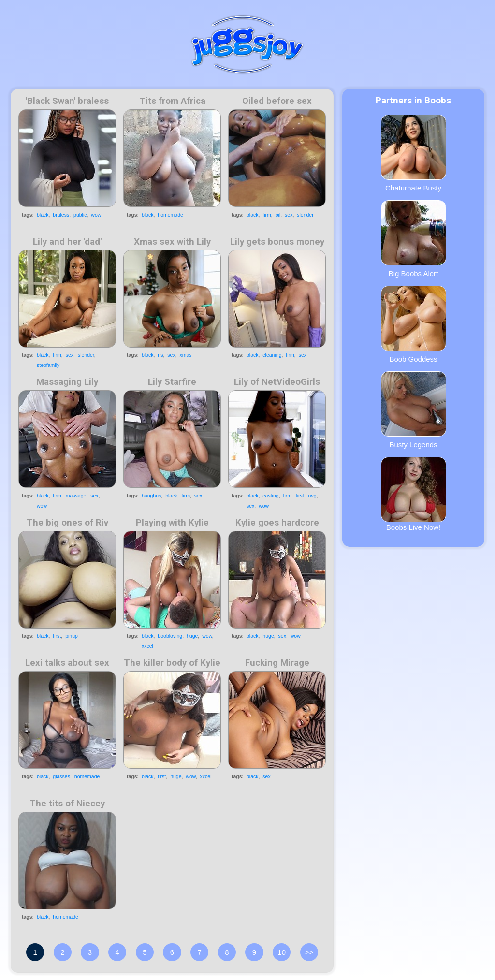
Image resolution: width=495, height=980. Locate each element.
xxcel (147, 646)
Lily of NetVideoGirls (277, 382)
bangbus (151, 496)
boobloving (170, 636)
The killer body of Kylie (172, 663)
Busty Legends (414, 410)
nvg (313, 496)
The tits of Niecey (67, 804)
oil (278, 215)
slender (305, 215)
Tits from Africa (172, 101)
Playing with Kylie (172, 523)
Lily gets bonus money (277, 242)
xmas (185, 355)
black (43, 215)
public (80, 215)
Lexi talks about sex (67, 663)
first (300, 496)
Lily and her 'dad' (67, 242)
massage (76, 496)
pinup (72, 636)
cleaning (272, 355)
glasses (61, 776)
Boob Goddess (414, 324)
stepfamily (48, 365)
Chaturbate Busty (414, 153)
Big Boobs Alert (414, 239)
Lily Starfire (172, 382)
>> (309, 952)
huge (192, 636)
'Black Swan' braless (67, 101)
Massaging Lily (67, 382)
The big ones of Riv (67, 523)
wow (96, 215)
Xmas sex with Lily (172, 242)
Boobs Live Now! (414, 494)
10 (282, 952)
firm (267, 215)
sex (289, 215)
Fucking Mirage (277, 663)
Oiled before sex (277, 101)
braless (61, 215)
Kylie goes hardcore (277, 523)
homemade (170, 215)
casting (270, 496)
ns (160, 355)
